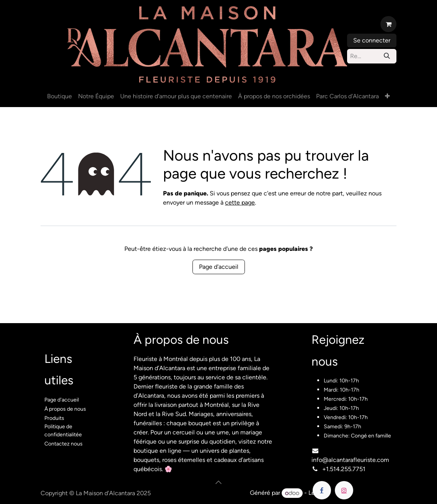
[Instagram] (344, 490)
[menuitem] (60, 96)
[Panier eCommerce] (388, 24)
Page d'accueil (219, 267)
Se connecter (372, 40)
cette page (240, 202)
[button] (218, 482)
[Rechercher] (387, 56)
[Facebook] (322, 490)
